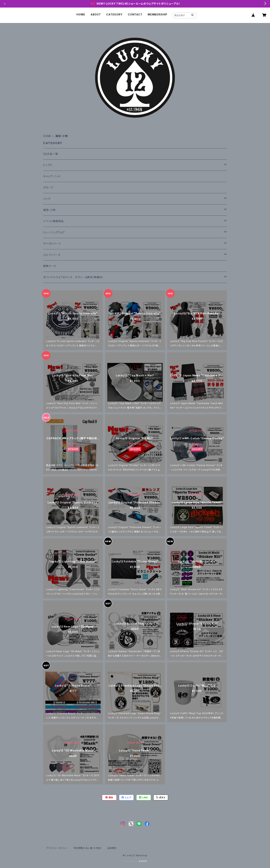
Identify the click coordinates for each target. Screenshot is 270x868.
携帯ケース (50, 266)
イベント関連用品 (53, 221)
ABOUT (96, 14)
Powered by (135, 861)
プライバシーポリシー (57, 848)
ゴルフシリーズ (52, 255)
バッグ (47, 199)
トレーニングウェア (54, 232)
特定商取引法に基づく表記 (87, 848)
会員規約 (112, 848)
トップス (48, 165)
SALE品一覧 (51, 154)
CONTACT (135, 14)
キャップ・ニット (52, 176)
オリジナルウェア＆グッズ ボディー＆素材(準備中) (73, 277)
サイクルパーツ (52, 244)
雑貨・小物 (49, 210)
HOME (81, 14)
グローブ (48, 187)
